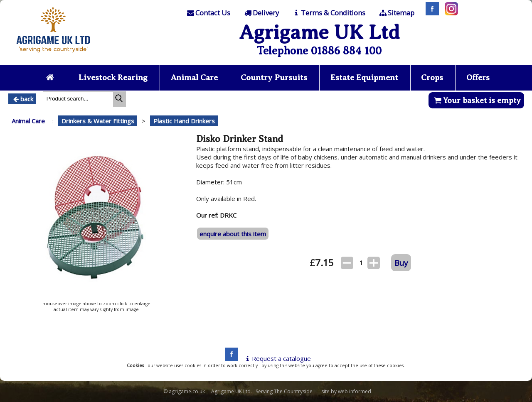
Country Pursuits (274, 77)
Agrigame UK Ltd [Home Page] (319, 32)
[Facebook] (430, 13)
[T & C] (329, 13)
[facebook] (229, 358)
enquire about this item (233, 234)
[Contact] (208, 13)
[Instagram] (449, 13)
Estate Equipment (364, 77)
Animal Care (194, 77)
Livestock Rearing (113, 77)
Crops (432, 77)
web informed (355, 391)
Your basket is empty (476, 100)
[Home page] (53, 55)
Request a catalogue (277, 358)
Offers (478, 77)
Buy (401, 263)
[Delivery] (261, 13)
